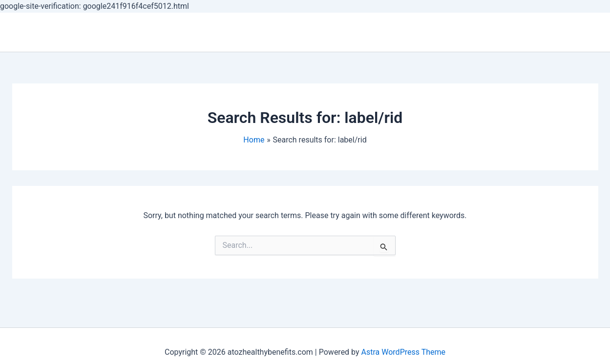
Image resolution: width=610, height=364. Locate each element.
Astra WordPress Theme (403, 352)
